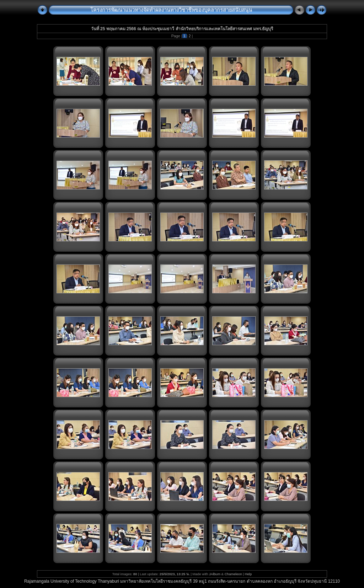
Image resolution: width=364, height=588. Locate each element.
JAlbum (215, 574)
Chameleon (233, 574)
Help (248, 574)
